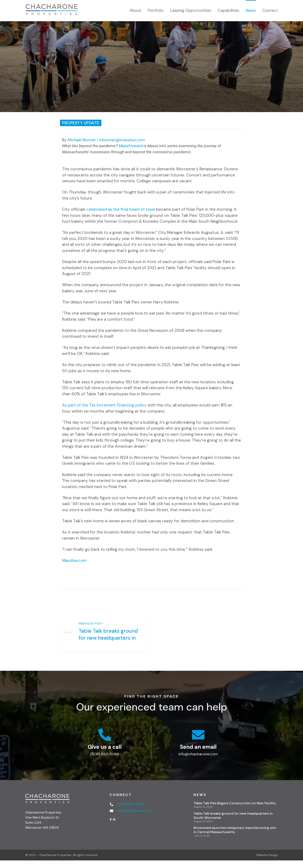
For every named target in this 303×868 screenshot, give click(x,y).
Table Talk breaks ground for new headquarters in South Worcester (104, 637)
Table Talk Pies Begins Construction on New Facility (235, 811)
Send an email (198, 754)
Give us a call (105, 754)
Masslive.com (74, 560)
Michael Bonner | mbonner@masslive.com (106, 140)
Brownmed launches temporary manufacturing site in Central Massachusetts (235, 837)
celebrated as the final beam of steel (121, 209)
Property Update (81, 123)
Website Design (267, 863)
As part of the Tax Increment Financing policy (104, 405)
